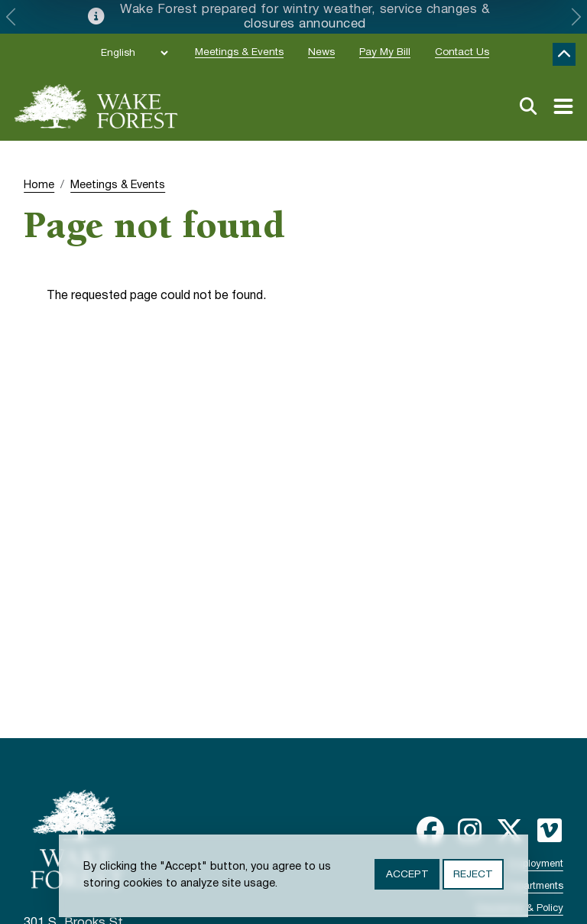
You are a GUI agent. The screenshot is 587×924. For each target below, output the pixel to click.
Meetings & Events (239, 52)
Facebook (430, 831)
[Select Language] (134, 53)
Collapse (564, 54)
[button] (11, 17)
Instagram (470, 831)
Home (39, 185)
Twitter (510, 831)
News (321, 52)
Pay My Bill (385, 52)
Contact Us (462, 52)
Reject (473, 875)
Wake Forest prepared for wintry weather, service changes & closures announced (305, 17)
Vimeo (550, 831)
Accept (407, 875)
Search (528, 106)
